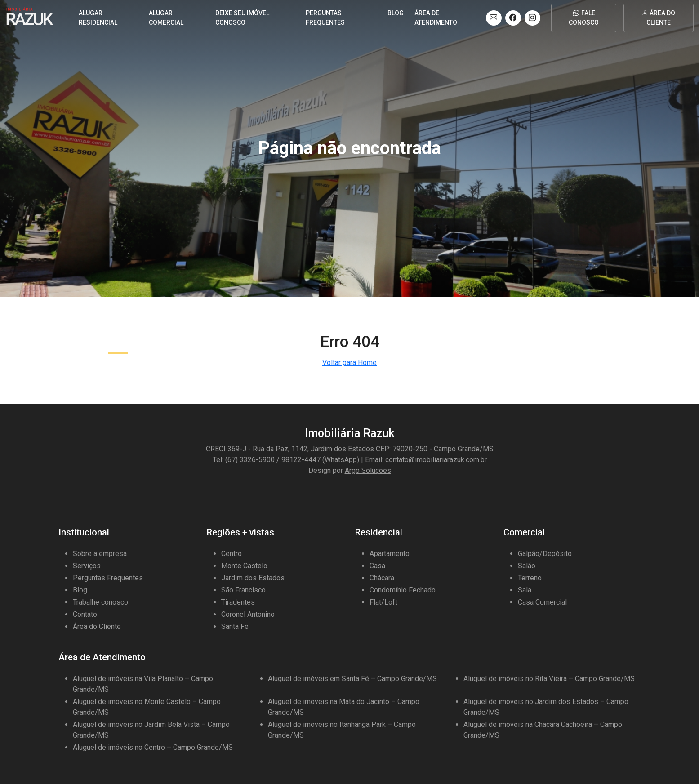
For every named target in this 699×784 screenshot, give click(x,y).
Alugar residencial (98, 18)
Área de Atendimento (436, 18)
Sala (525, 590)
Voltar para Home (349, 363)
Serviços (87, 566)
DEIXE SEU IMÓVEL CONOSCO (242, 18)
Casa (377, 566)
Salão (527, 566)
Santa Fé (235, 626)
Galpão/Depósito (545, 554)
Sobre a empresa (100, 554)
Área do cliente (659, 18)
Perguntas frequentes (325, 18)
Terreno (530, 578)
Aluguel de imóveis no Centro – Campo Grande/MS (153, 747)
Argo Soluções (368, 470)
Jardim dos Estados (253, 578)
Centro (232, 554)
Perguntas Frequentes (108, 578)
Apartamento (390, 554)
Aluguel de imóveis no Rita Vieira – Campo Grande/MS (549, 679)
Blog (396, 13)
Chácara (382, 578)
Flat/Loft (383, 602)
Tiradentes (238, 602)
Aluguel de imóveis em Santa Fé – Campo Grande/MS (352, 679)
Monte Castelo (244, 566)
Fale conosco (584, 18)
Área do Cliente (97, 626)
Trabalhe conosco (100, 602)
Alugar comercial (166, 18)
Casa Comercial (542, 602)
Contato (85, 614)
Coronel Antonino (248, 614)
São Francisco (243, 590)
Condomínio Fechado (403, 590)
